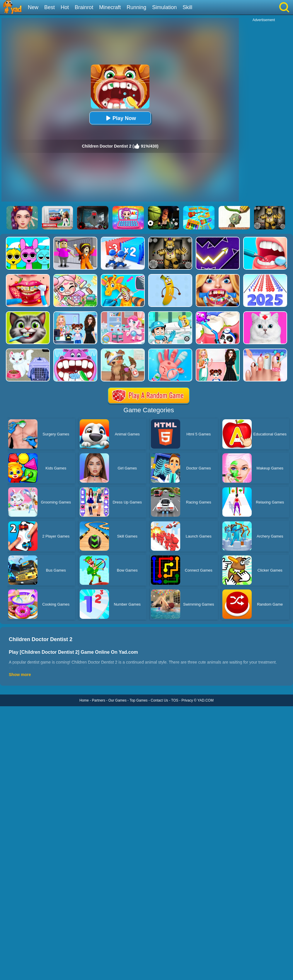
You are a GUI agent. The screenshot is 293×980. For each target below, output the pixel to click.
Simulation (164, 7)
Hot (65, 7)
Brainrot (84, 7)
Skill (187, 7)
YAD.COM (206, 700)
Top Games (138, 700)
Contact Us (159, 700)
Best (50, 7)
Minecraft (110, 7)
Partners (99, 700)
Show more (20, 675)
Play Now (120, 118)
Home (84, 700)
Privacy (187, 700)
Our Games (117, 700)
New (33, 7)
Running (136, 7)
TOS (175, 700)
